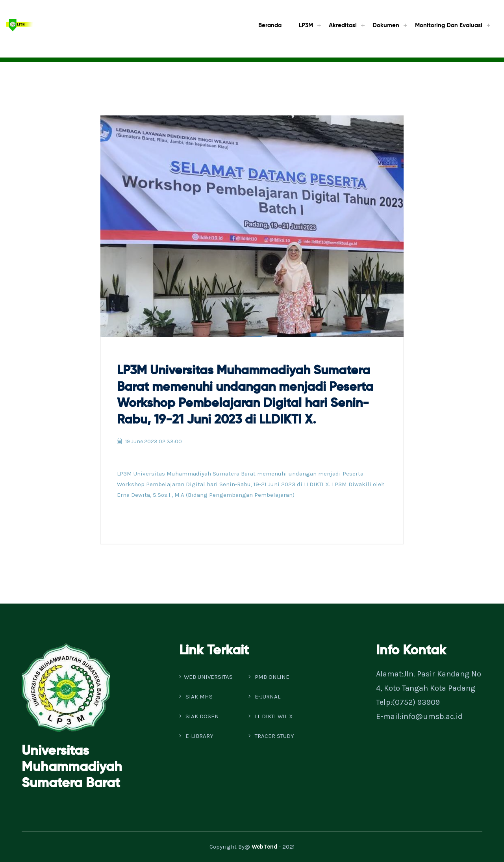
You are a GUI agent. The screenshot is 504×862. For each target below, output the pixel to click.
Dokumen (386, 25)
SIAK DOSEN (199, 716)
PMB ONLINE (269, 677)
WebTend (264, 847)
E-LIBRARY (196, 736)
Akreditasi (343, 25)
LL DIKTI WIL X (271, 716)
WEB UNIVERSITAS (206, 677)
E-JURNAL (264, 697)
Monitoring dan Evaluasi (449, 25)
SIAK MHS (196, 697)
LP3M (306, 25)
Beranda (270, 25)
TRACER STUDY (271, 736)
